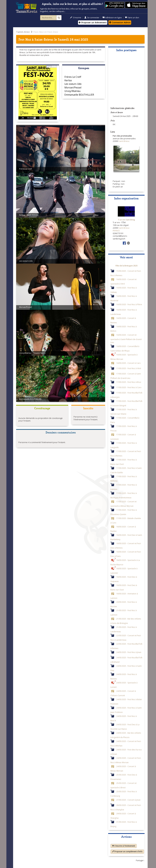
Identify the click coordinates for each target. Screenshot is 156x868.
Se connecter (92, 18)
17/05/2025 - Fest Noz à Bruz (129, 382)
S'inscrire (76, 18)
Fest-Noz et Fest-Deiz (46, 32)
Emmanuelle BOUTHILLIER (79, 95)
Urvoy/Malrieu (72, 91)
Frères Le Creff (73, 77)
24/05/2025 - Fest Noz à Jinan (129, 652)
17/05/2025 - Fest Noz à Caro (129, 387)
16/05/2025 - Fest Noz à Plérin (129, 304)
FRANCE (116, 231)
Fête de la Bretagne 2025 (126, 266)
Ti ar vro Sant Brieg (126, 220)
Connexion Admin (120, 22)
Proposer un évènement (93, 22)
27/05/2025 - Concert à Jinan (128, 800)
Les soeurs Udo (73, 84)
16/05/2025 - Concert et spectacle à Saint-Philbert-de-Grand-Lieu (126, 338)
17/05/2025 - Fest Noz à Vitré (129, 368)
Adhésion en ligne (112, 18)
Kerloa (68, 80)
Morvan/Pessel (73, 88)
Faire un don (132, 18)
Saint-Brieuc (44, 39)
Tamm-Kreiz (23, 32)
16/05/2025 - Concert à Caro (128, 363)
